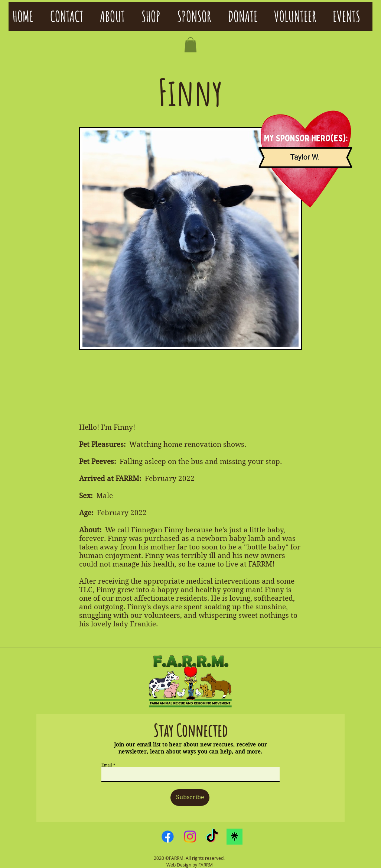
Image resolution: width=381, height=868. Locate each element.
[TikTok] (212, 837)
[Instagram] (190, 837)
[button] (190, 45)
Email (107, 765)
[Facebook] (168, 837)
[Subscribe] (190, 798)
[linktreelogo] (235, 837)
